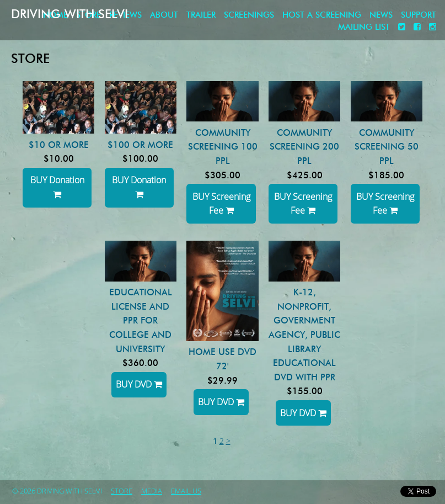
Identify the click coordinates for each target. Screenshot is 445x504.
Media (152, 491)
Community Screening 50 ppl (387, 147)
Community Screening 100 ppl (223, 147)
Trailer (201, 15)
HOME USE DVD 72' (223, 359)
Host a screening (322, 15)
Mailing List (364, 27)
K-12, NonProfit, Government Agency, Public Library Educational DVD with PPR (304, 335)
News (381, 15)
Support (419, 15)
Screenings (249, 15)
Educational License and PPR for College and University (141, 320)
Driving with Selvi (69, 14)
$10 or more (59, 145)
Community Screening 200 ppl (304, 147)
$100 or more (140, 145)
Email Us (186, 491)
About (164, 15)
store (122, 491)
